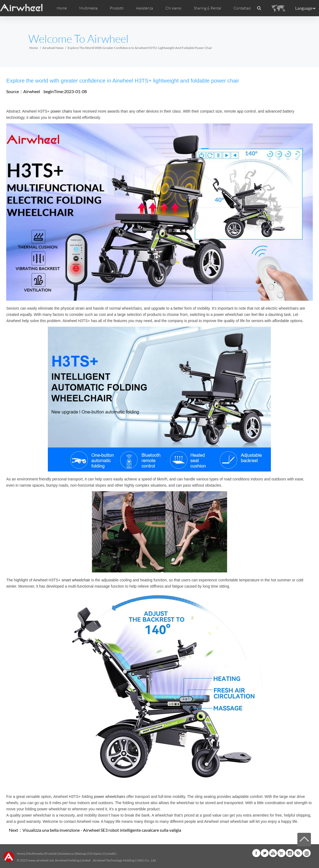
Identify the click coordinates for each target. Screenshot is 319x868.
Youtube (273, 853)
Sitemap (81, 854)
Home (62, 8)
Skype (298, 853)
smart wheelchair (76, 580)
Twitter (265, 853)
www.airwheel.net (41, 860)
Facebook (256, 853)
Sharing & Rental (207, 8)
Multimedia (35, 854)
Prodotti (117, 8)
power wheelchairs (109, 797)
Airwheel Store (281, 853)
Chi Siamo (95, 854)
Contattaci (242, 8)
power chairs (61, 111)
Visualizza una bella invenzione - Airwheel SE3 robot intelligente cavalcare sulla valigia (102, 830)
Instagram (290, 853)
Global (307, 853)
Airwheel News (53, 48)
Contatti (109, 854)
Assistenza (144, 8)
